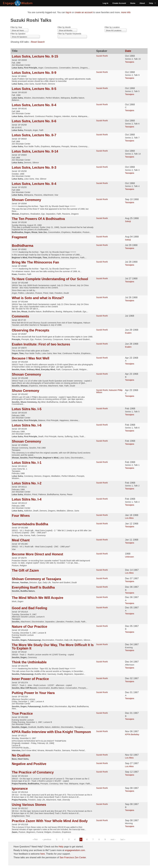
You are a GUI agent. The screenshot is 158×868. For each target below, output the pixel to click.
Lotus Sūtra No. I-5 (27, 409)
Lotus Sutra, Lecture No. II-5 (34, 89)
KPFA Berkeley (132, 734)
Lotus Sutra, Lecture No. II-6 (34, 121)
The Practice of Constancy (33, 772)
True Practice (22, 714)
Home (133, 3)
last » (123, 839)
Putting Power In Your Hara (33, 693)
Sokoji (128, 221)
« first (35, 839)
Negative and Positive (29, 764)
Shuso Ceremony (26, 391)
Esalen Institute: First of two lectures (41, 344)
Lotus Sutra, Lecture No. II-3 (34, 167)
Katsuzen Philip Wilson (109, 391)
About (142, 3)
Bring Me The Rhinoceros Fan (36, 262)
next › (113, 839)
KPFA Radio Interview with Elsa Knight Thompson (51, 732)
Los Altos (129, 518)
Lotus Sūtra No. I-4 (27, 499)
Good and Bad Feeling (30, 608)
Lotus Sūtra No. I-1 (27, 463)
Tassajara (129, 62)
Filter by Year (16, 27)
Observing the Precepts (31, 330)
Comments (20, 316)
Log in (106, 3)
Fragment (19, 237)
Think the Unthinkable (29, 662)
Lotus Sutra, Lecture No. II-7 (34, 135)
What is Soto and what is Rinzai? (38, 298)
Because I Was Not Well (31, 358)
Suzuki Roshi (102, 56)
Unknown (129, 557)
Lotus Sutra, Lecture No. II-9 (34, 73)
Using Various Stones (29, 805)
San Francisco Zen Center (73, 857)
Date (128, 51)
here (43, 854)
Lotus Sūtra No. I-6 (27, 425)
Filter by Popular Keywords (69, 34)
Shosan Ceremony (26, 200)
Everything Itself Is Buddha (33, 587)
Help (151, 3)
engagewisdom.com (75, 850)
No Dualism (21, 755)
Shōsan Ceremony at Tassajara (36, 579)
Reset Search (38, 42)
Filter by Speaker (18, 34)
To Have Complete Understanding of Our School (50, 279)
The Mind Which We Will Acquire (38, 598)
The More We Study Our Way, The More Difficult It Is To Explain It (53, 647)
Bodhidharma (23, 246)
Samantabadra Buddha (30, 524)
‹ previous (47, 839)
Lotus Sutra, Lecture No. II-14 (35, 151)
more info (126, 12)
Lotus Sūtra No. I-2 (27, 483)
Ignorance (20, 789)
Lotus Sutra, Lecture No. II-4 (34, 105)
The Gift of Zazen (25, 570)
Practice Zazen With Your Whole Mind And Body (50, 821)
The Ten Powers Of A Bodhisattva (38, 219)
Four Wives (21, 516)
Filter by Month (64, 27)
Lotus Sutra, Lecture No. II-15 (35, 56)
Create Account (119, 3)
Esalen (128, 333)
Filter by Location (112, 27)
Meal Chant (21, 540)
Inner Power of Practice (30, 679)
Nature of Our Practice (30, 627)
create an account (84, 12)
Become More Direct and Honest (37, 554)
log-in (69, 12)
